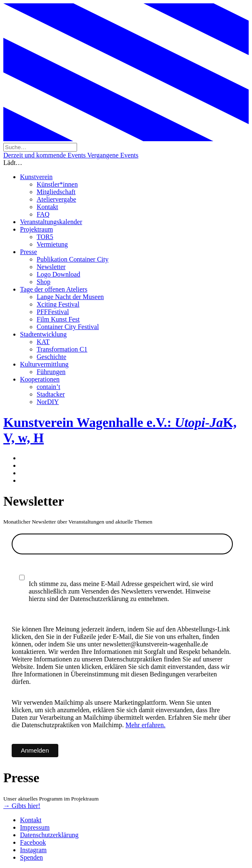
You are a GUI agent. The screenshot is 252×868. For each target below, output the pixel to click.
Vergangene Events (113, 155)
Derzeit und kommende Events (45, 155)
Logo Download (58, 274)
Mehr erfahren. (145, 725)
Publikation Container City (72, 259)
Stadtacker (51, 394)
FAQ (43, 214)
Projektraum (36, 229)
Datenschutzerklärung (49, 835)
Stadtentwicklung (43, 334)
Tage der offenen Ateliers (54, 289)
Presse (29, 252)
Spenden (31, 857)
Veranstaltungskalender (51, 222)
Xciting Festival (58, 304)
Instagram (33, 850)
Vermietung (52, 244)
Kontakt (47, 207)
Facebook (33, 842)
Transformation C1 (62, 349)
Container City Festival (68, 327)
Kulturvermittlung (44, 364)
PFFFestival (53, 312)
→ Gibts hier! (22, 806)
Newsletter (51, 267)
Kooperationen (40, 379)
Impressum (35, 827)
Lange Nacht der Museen (70, 297)
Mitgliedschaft (56, 192)
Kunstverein (36, 177)
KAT (43, 342)
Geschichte (51, 357)
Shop (44, 282)
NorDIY (48, 402)
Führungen (51, 372)
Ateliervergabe (56, 199)
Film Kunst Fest (58, 319)
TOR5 (45, 237)
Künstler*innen (57, 184)
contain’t (49, 387)
